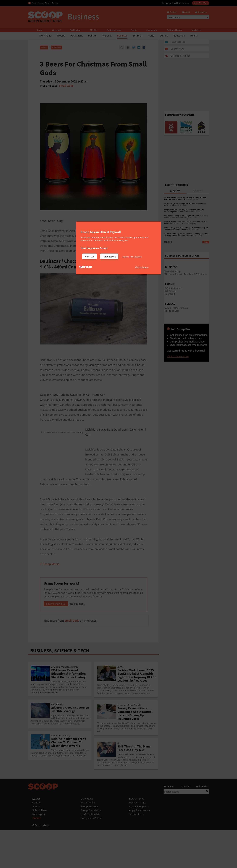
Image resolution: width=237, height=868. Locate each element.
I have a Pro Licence (132, 257)
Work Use (89, 257)
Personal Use (109, 257)
